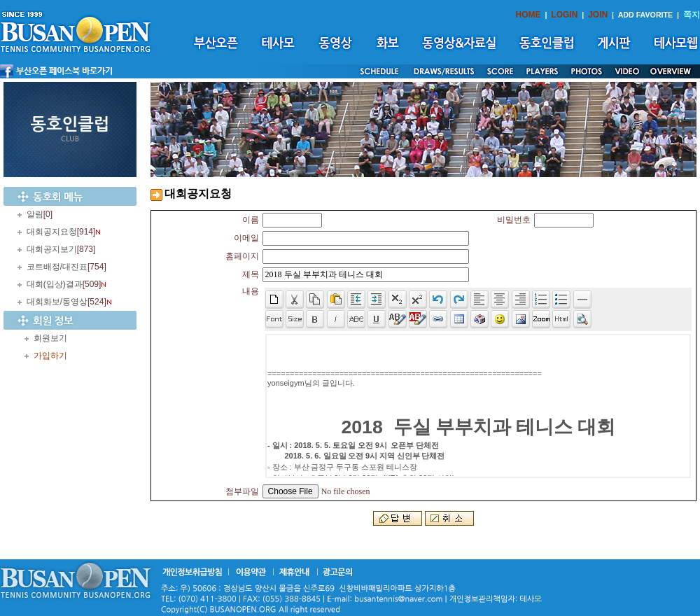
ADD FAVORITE (646, 15)
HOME (528, 15)
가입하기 (50, 356)
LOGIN (564, 15)
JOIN (598, 15)
